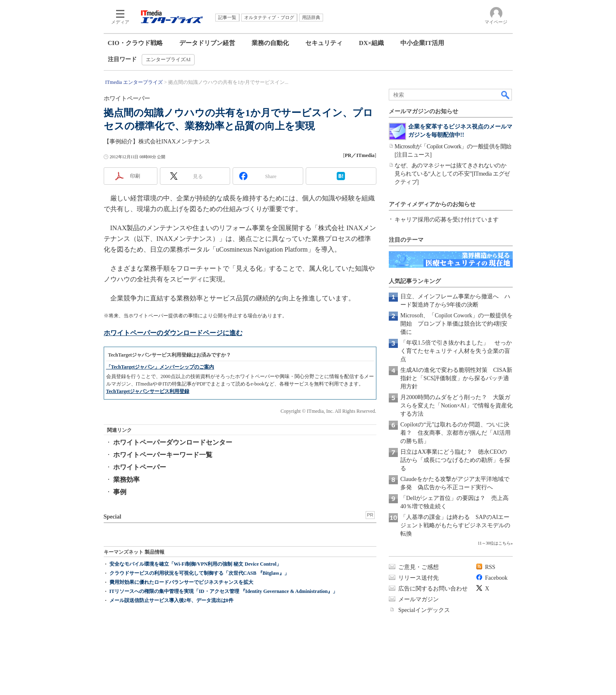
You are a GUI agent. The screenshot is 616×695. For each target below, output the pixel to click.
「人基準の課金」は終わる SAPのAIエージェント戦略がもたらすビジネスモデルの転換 (455, 525)
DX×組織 (371, 43)
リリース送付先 (419, 578)
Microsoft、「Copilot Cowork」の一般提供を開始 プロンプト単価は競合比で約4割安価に (457, 324)
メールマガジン (419, 599)
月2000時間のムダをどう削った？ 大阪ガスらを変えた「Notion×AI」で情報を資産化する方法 (457, 406)
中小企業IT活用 (422, 43)
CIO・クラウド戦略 (135, 43)
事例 (120, 492)
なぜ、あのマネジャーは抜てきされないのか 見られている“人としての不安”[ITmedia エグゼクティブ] (452, 174)
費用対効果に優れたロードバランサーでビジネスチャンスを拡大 (181, 582)
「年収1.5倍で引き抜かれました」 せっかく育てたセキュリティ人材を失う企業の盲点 (456, 351)
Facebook (496, 578)
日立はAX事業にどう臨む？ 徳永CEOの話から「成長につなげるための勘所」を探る (455, 460)
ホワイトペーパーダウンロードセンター (173, 442)
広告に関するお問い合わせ (433, 589)
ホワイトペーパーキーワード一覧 (163, 455)
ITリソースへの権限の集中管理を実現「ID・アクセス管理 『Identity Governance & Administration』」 (224, 591)
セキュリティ (324, 43)
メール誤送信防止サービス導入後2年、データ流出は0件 (171, 600)
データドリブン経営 (207, 43)
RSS (490, 567)
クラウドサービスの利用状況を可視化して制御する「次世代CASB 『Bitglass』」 (199, 573)
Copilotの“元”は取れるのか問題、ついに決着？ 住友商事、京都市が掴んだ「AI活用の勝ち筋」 (455, 433)
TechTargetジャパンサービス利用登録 (148, 391)
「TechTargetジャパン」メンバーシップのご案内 (160, 367)
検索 (506, 95)
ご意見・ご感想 (419, 567)
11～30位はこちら (494, 543)
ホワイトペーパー (140, 467)
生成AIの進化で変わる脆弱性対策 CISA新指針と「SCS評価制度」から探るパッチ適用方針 (456, 378)
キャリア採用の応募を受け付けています (447, 220)
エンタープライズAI (168, 60)
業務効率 (126, 480)
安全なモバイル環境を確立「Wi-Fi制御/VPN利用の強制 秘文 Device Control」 (196, 564)
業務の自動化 (270, 43)
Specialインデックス (424, 610)
